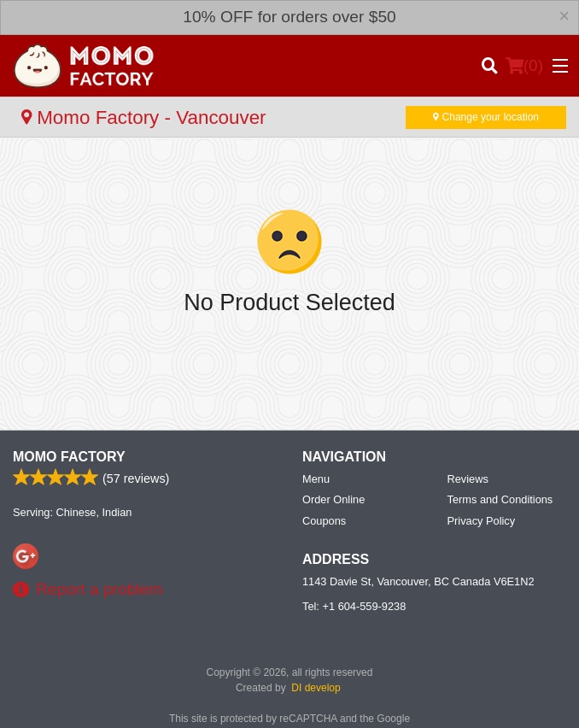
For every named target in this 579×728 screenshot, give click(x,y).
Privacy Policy (482, 521)
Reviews (468, 479)
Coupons (324, 521)
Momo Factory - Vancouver (144, 117)
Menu (316, 479)
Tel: (354, 606)
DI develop (316, 688)
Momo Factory (69, 457)
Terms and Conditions (500, 499)
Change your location (486, 117)
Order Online (333, 499)
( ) (524, 66)
